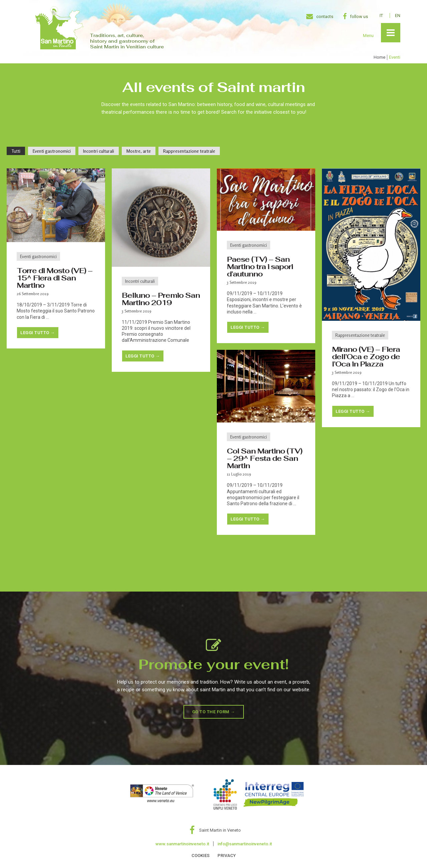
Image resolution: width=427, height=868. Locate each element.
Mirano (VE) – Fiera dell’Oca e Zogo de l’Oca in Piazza (366, 356)
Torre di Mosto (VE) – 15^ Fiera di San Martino (55, 278)
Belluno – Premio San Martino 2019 (161, 299)
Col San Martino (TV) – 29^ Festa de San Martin (265, 458)
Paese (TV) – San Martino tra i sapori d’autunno (260, 266)
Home (379, 57)
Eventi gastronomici (38, 256)
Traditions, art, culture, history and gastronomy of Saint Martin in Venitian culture (127, 41)
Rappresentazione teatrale (360, 335)
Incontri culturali (140, 281)
